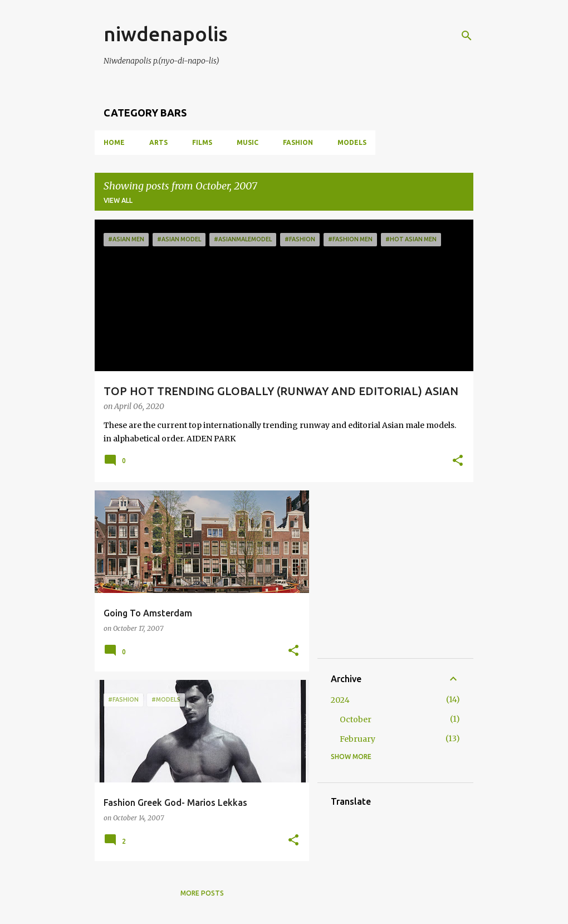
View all (118, 200)
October (356, 719)
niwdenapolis (166, 34)
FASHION (298, 142)
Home (114, 142)
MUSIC (248, 142)
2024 (340, 700)
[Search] (467, 36)
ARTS (158, 142)
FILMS (202, 142)
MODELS (352, 142)
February (358, 739)
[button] (458, 461)
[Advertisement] (414, 573)
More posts (202, 893)
